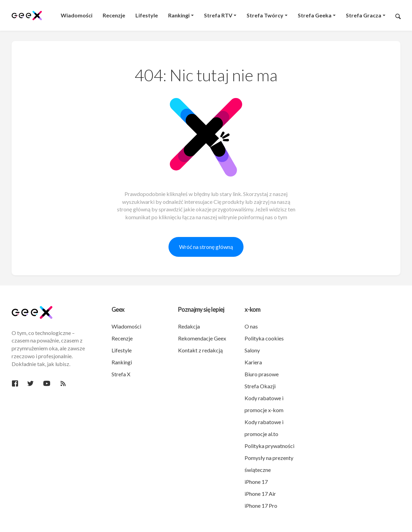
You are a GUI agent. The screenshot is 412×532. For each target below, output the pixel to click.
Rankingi (122, 362)
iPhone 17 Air (260, 494)
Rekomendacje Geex (202, 338)
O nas (251, 326)
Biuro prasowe (262, 374)
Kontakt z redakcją (200, 350)
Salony (252, 350)
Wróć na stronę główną (206, 247)
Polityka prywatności (269, 446)
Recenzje (122, 338)
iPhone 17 (256, 482)
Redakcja (189, 326)
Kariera (253, 362)
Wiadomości (126, 326)
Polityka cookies (264, 338)
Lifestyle (122, 350)
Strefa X (121, 374)
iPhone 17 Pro (261, 506)
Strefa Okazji (260, 386)
